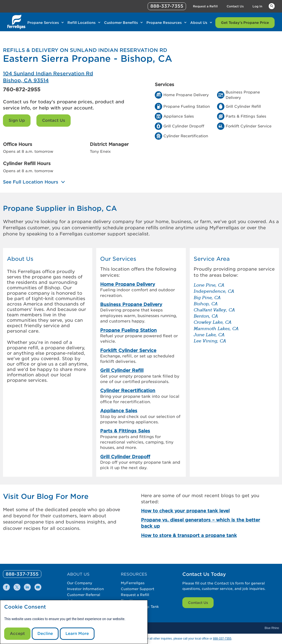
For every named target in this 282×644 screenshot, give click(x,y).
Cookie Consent (25, 607)
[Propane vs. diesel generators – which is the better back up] (202, 523)
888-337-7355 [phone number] (167, 6)
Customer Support (138, 589)
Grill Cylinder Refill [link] (122, 370)
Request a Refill (135, 595)
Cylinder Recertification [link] (128, 391)
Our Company (80, 583)
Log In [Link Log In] (257, 6)
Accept (17, 634)
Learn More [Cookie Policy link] (77, 634)
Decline (45, 634)
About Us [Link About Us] (199, 23)
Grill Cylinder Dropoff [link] (125, 457)
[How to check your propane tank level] (202, 511)
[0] (22, 574)
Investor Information (85, 589)
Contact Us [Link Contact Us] (235, 6)
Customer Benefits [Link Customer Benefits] (121, 23)
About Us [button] (20, 259)
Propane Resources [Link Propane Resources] (164, 23)
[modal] (74, 622)
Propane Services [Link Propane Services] (43, 23)
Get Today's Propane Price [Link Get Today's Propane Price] (245, 23)
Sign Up (17, 120)
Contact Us (54, 120)
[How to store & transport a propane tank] (202, 535)
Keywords (272, 6)
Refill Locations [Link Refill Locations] (81, 23)
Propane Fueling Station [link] (128, 330)
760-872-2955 (22, 90)
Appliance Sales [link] (119, 411)
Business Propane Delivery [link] (131, 304)
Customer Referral (84, 595)
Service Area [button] (212, 259)
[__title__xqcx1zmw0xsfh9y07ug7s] (16, 22)
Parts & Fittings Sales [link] (125, 431)
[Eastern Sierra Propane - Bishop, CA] (72, 77)
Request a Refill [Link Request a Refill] (205, 6)
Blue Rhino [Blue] (272, 628)
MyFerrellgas (133, 583)
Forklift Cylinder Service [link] (128, 350)
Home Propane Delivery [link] (128, 284)
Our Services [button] (118, 259)
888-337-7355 (222, 639)
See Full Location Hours (31, 182)
